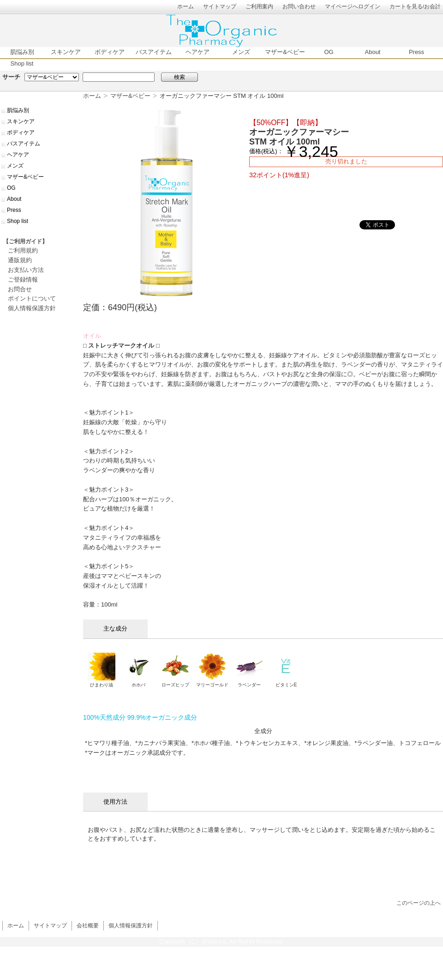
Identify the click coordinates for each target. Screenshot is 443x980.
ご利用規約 (23, 250)
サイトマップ (220, 6)
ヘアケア (198, 52)
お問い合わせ (299, 6)
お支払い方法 (26, 270)
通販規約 (20, 260)
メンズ (241, 52)
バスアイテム (154, 52)
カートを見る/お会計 (415, 6)
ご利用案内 (259, 6)
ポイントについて (32, 298)
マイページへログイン (353, 6)
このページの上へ (419, 903)
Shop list (22, 63)
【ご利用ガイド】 (25, 241)
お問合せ (20, 289)
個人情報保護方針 (32, 308)
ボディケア (110, 52)
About (373, 52)
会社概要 (88, 925)
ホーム (186, 6)
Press (416, 52)
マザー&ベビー (285, 52)
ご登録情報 (23, 280)
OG (329, 52)
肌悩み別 (22, 52)
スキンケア (66, 52)
